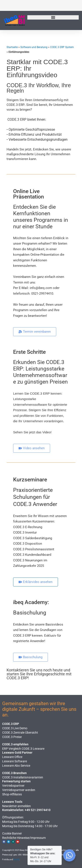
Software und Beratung (34, 47)
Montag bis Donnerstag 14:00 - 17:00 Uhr (30, 826)
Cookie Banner (12, 833)
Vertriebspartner (13, 786)
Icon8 (16, 859)
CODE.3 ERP (11, 724)
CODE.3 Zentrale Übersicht (20, 733)
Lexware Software (15, 761)
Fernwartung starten (16, 781)
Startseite (12, 47)
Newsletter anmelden (17, 806)
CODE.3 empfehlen (15, 744)
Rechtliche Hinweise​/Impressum (24, 838)
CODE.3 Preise (12, 737)
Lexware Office (12, 757)
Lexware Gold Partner (17, 753)
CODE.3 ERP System (62, 47)
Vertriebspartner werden (19, 790)
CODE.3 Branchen (14, 773)
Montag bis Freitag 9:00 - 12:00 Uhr (26, 822)
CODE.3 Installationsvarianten (23, 777)
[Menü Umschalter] (53, 17)
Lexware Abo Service (16, 766)
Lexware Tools (12, 802)
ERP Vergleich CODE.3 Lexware (23, 749)
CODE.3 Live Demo (15, 728)
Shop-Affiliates (12, 794)
